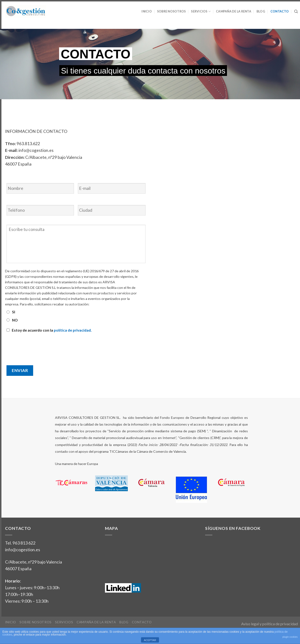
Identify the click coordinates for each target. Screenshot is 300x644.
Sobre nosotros (171, 11)
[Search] (296, 12)
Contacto (280, 11)
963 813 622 (24, 543)
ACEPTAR (150, 640)
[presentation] (42, 347)
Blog (261, 11)
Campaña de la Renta (234, 11)
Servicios (201, 11)
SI (14, 312)
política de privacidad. (73, 330)
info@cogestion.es (23, 550)
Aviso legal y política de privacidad (269, 624)
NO (15, 320)
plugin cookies (290, 637)
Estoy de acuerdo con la (52, 330)
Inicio (147, 11)
